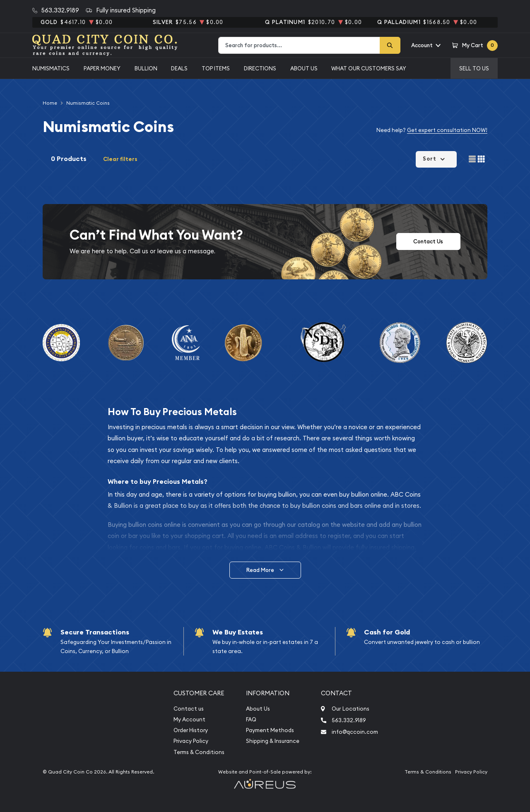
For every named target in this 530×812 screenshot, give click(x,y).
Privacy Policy (191, 741)
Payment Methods (270, 730)
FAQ (251, 720)
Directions (260, 68)
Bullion (146, 68)
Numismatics (51, 68)
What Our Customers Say (369, 68)
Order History (191, 730)
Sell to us (474, 68)
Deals (179, 68)
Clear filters (120, 159)
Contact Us (428, 241)
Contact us (189, 709)
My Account (189, 720)
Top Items (216, 68)
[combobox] (299, 45)
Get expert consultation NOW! (447, 130)
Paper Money (102, 68)
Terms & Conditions (199, 752)
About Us (304, 68)
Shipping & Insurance (273, 741)
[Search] (390, 45)
